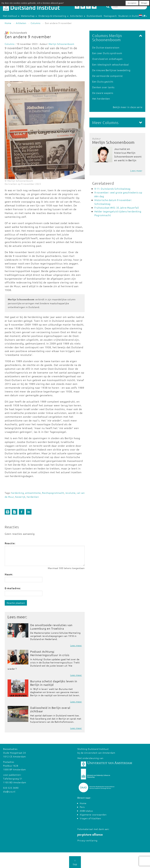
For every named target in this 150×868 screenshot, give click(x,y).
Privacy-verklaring (87, 840)
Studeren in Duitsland (132, 16)
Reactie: (10, 543)
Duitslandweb (94, 16)
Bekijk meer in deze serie (128, 107)
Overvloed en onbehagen (107, 59)
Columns (36, 23)
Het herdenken (101, 99)
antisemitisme (33, 493)
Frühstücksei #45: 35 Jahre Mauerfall (117, 208)
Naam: (9, 574)
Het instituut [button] (11, 16)
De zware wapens (103, 93)
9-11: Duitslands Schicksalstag (112, 189)
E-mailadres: (13, 588)
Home (8, 23)
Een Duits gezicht (103, 81)
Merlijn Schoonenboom (61, 44)
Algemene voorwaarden (93, 815)
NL (143, 16)
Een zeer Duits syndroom (107, 53)
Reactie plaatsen (16, 603)
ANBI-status (86, 811)
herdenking (18, 493)
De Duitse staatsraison (106, 47)
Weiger (144, 3)
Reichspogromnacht (53, 493)
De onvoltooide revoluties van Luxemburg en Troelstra (51, 627)
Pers (82, 807)
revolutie (70, 493)
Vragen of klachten (90, 818)
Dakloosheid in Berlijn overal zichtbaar (50, 709)
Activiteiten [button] (78, 16)
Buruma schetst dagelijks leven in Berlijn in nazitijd (54, 683)
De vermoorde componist (108, 76)
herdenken (33, 497)
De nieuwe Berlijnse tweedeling (111, 70)
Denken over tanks (103, 87)
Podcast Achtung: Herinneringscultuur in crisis (50, 653)
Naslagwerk (110, 16)
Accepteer (132, 3)
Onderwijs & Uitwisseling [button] (53, 16)
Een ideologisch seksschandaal (111, 64)
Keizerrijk (20, 497)
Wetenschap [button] (29, 16)
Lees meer (76, 645)
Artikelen (21, 23)
